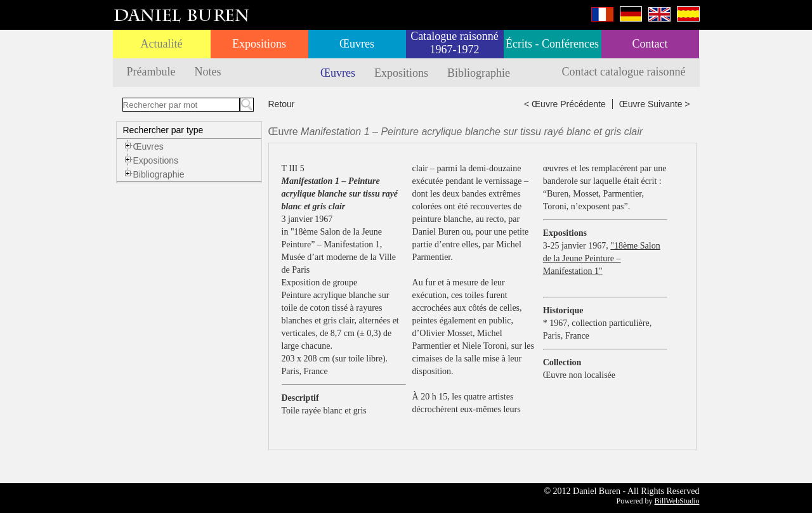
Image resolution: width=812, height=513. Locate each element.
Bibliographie (479, 73)
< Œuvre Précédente (565, 104)
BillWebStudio (677, 501)
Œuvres (357, 44)
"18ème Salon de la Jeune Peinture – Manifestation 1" (602, 258)
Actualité (162, 44)
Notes (207, 72)
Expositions (259, 44)
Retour (282, 104)
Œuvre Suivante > (655, 104)
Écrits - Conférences (552, 44)
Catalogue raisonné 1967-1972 (454, 43)
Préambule (151, 72)
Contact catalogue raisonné (624, 72)
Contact (650, 44)
